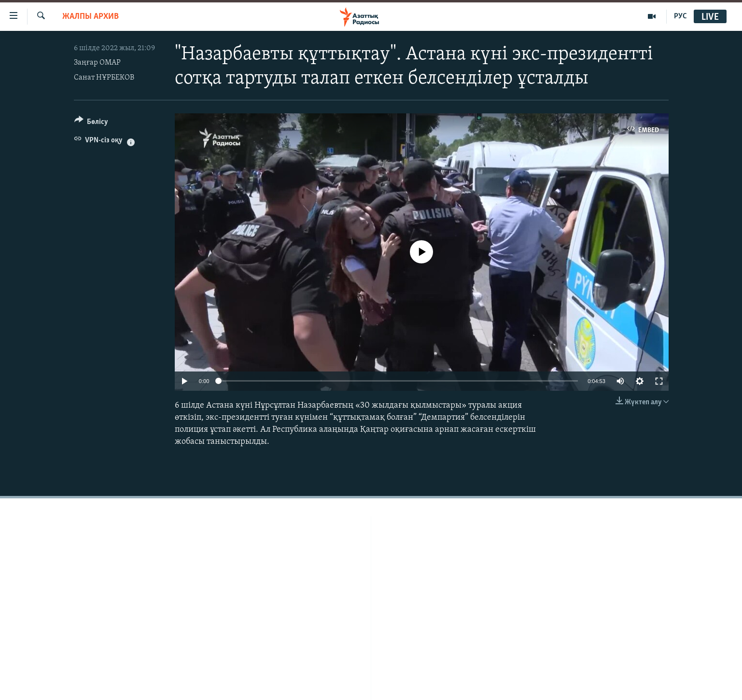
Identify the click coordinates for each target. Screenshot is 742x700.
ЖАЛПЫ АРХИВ (91, 17)
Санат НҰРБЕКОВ (104, 78)
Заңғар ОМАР (97, 63)
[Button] (91, 123)
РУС (680, 16)
